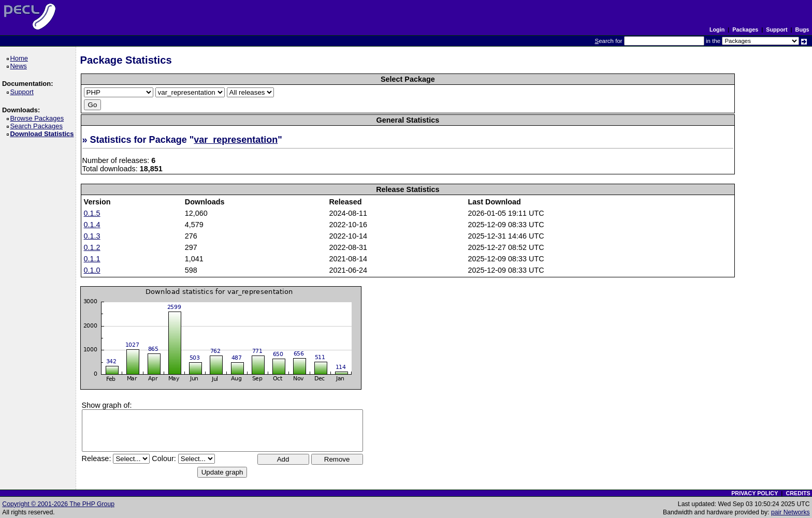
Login (717, 29)
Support (777, 29)
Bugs (802, 29)
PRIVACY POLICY (755, 493)
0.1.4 (92, 225)
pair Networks (791, 512)
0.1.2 (92, 247)
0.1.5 (92, 213)
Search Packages (38, 126)
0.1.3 (92, 236)
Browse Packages (39, 118)
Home (20, 58)
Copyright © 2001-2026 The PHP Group (58, 504)
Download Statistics (44, 134)
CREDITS (798, 493)
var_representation (236, 140)
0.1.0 (92, 270)
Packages (745, 29)
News (20, 66)
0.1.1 (92, 259)
